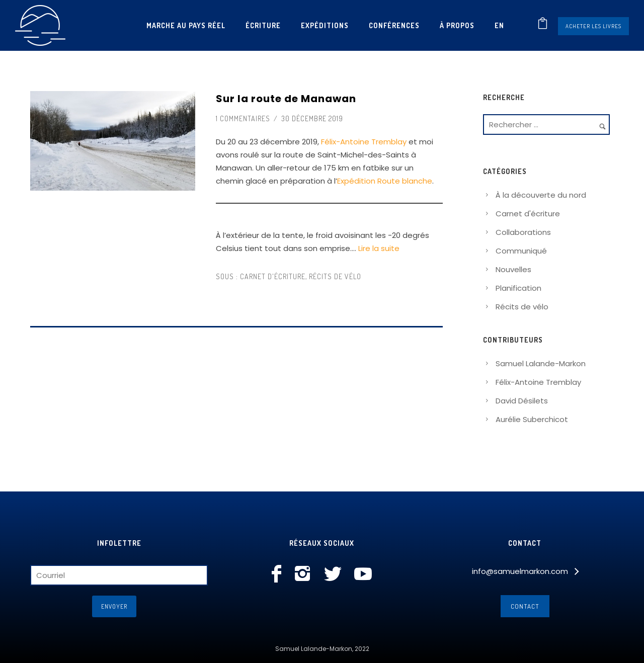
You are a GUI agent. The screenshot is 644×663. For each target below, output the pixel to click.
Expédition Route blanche (385, 181)
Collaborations (523, 232)
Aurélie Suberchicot (532, 419)
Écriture (263, 25)
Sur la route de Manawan (286, 99)
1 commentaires (243, 118)
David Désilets (522, 401)
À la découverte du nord (541, 195)
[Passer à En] (499, 25)
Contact (525, 606)
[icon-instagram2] (305, 574)
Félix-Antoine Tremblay (364, 142)
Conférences (394, 25)
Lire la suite (379, 248)
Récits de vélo (335, 276)
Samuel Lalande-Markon (541, 363)
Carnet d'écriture (272, 276)
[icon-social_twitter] (335, 574)
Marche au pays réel (186, 25)
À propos (457, 25)
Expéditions (325, 25)
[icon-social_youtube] (363, 574)
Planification (518, 288)
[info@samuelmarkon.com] (525, 571)
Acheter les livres (593, 26)
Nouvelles (513, 269)
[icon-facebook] (279, 574)
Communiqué (521, 251)
